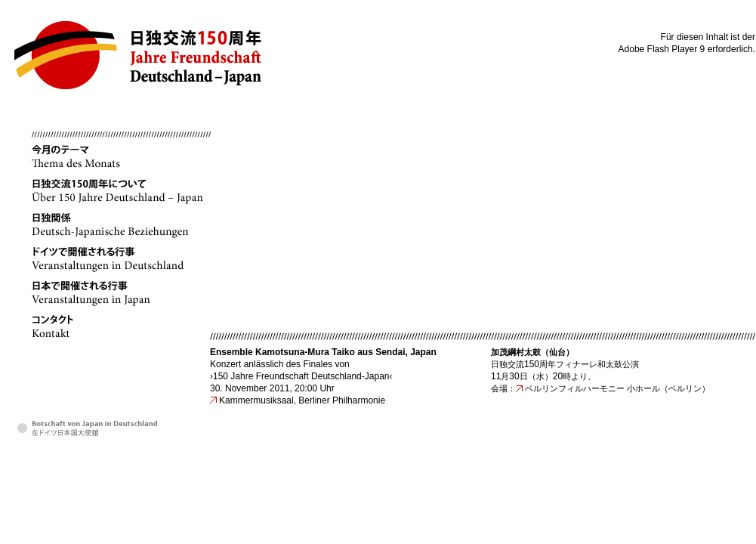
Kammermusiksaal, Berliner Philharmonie (302, 400)
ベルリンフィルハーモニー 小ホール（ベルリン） (617, 388)
